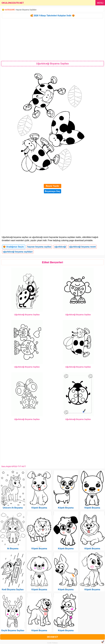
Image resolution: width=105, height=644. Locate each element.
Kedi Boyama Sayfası (13, 590)
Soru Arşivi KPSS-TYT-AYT (14, 466)
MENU (100, 3)
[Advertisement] (52, 39)
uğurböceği (60, 247)
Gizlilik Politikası (53, 643)
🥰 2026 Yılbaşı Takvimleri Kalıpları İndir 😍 (52, 16)
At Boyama (13, 549)
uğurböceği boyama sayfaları (18, 252)
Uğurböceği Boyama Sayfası (27, 315)
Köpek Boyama (39, 508)
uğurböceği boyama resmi (82, 247)
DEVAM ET (52, 637)
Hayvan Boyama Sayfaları (26, 10)
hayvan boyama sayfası (39, 247)
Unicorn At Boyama (13, 508)
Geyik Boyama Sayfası (13, 630)
